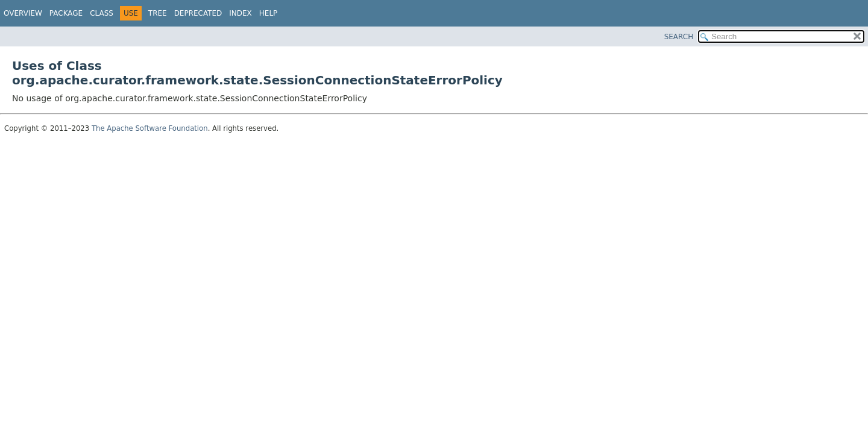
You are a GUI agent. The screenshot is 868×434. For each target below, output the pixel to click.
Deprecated (198, 13)
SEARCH (679, 37)
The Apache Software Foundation (150, 128)
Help (269, 13)
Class (102, 13)
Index (241, 13)
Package (66, 13)
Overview (23, 13)
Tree (158, 13)
